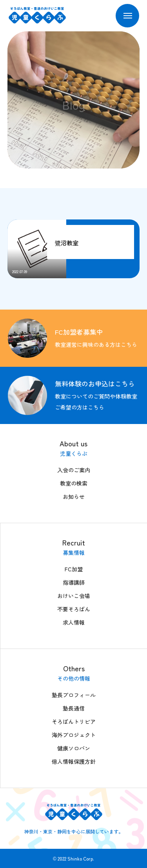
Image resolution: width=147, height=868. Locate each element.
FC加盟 (74, 569)
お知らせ (74, 497)
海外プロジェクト (74, 735)
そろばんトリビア (74, 721)
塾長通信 (74, 708)
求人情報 (74, 622)
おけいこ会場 (74, 596)
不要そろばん (74, 609)
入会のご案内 (74, 470)
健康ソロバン (74, 748)
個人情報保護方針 (74, 761)
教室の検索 (74, 483)
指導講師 (74, 582)
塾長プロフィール (74, 695)
